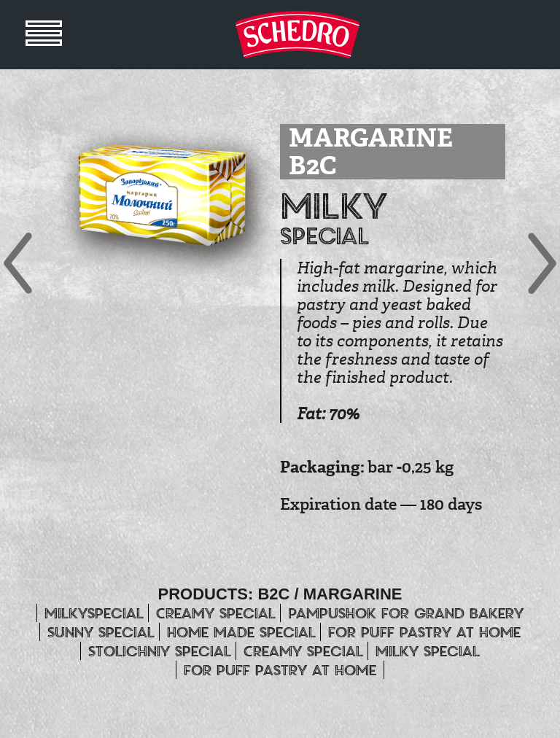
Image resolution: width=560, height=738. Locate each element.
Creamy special (216, 613)
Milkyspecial (94, 613)
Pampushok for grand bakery (406, 613)
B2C (273, 594)
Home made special (241, 632)
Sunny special (101, 632)
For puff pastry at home (424, 632)
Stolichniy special (160, 651)
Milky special (428, 651)
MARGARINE (353, 594)
